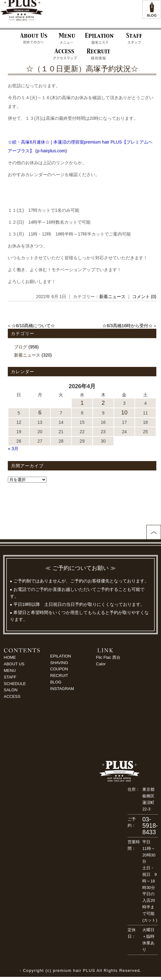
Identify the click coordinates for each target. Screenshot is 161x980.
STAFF (10, 677)
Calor (101, 664)
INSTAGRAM (62, 689)
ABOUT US (14, 664)
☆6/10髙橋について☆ (33, 326)
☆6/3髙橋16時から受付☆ (127, 326)
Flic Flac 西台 (108, 657)
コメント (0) (144, 297)
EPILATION (61, 656)
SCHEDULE (15, 684)
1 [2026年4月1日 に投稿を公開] (82, 403)
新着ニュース (112, 297)
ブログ (21, 347)
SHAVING (59, 663)
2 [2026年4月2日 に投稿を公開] (103, 403)
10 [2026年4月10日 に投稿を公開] (124, 413)
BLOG (56, 682)
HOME (10, 657)
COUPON (59, 669)
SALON (11, 690)
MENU (10, 670)
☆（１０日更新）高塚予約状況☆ (82, 69)
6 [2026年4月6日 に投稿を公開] (40, 413)
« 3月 (13, 449)
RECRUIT (59, 675)
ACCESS (12, 696)
